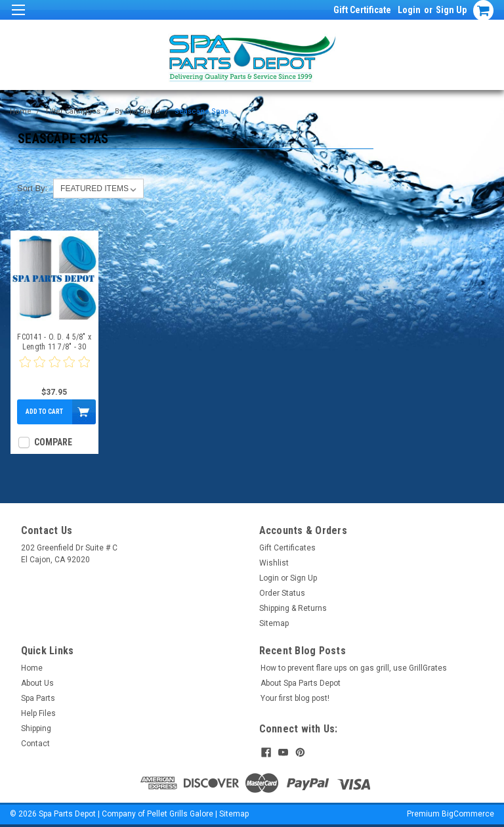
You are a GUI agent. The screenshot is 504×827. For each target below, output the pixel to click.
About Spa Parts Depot (301, 683)
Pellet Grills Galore (180, 814)
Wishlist (274, 563)
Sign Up (451, 10)
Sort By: (32, 188)
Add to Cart (44, 412)
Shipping (36, 728)
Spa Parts (38, 698)
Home (21, 111)
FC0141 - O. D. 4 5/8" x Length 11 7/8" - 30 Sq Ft (54, 342)
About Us (37, 683)
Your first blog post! (295, 698)
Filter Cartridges (73, 111)
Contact (35, 744)
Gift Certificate (362, 10)
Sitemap (274, 623)
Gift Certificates (287, 548)
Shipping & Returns (293, 608)
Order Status (282, 593)
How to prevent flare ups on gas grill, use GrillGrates (354, 668)
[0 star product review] (54, 370)
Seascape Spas (201, 111)
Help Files (38, 713)
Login (409, 10)
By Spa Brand (137, 111)
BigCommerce (468, 814)
